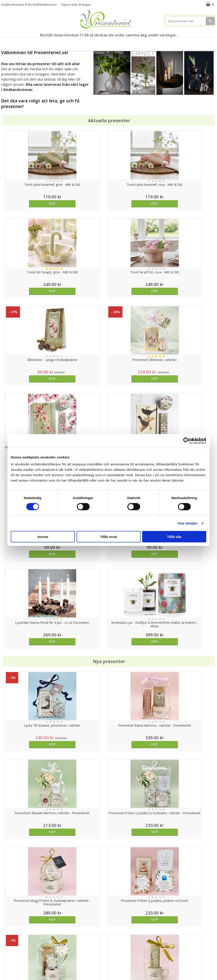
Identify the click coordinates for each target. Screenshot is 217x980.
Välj (135, 672)
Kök (173, 42)
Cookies (7, 931)
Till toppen (109, 916)
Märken (102, 52)
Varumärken (10, 938)
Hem (156, 42)
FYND (119, 52)
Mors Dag (29, 42)
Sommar (82, 42)
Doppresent (10, 972)
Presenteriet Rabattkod (19, 959)
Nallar (5, 965)
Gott (208, 42)
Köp (28, 203)
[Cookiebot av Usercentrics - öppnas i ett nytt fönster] (187, 441)
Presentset (106, 42)
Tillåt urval (109, 537)
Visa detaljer (187, 523)
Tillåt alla (174, 537)
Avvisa (43, 537)
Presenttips (134, 42)
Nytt (8, 42)
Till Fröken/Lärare (57, 42)
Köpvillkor (8, 945)
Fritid (190, 42)
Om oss (7, 952)
